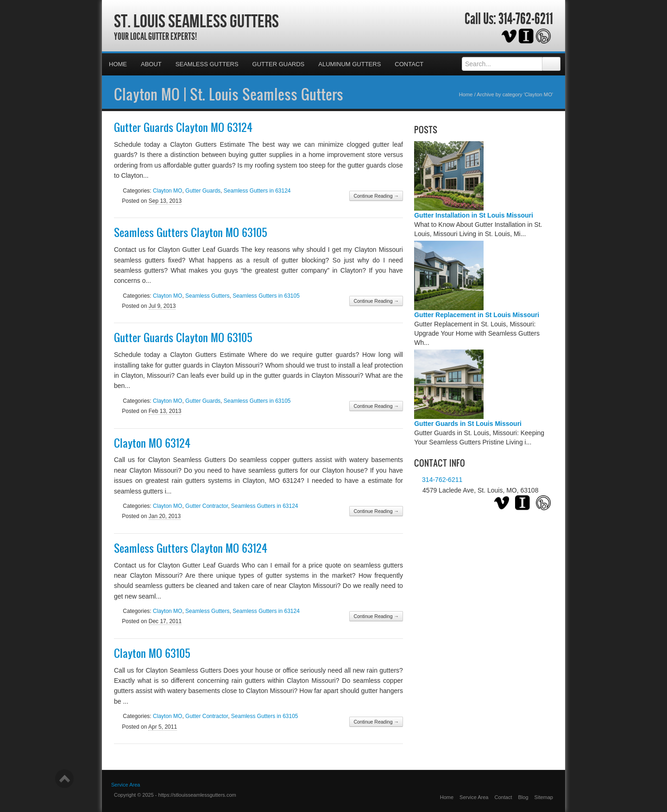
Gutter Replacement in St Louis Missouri (477, 315)
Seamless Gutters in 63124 (257, 191)
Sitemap (544, 797)
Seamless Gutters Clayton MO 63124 (191, 548)
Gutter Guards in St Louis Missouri (468, 424)
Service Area (474, 797)
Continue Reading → (376, 196)
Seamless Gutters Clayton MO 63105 (191, 232)
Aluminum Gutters (349, 64)
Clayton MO (167, 191)
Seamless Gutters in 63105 (266, 296)
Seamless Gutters (207, 64)
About (151, 64)
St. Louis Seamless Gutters (196, 21)
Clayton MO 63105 (152, 653)
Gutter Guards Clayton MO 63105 (183, 337)
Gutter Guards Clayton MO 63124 (183, 127)
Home (118, 64)
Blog (523, 797)
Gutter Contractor (207, 506)
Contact (409, 64)
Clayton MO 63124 (152, 443)
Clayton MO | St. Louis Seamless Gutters (229, 94)
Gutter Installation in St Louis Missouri (474, 215)
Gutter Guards (279, 64)
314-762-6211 (526, 19)
